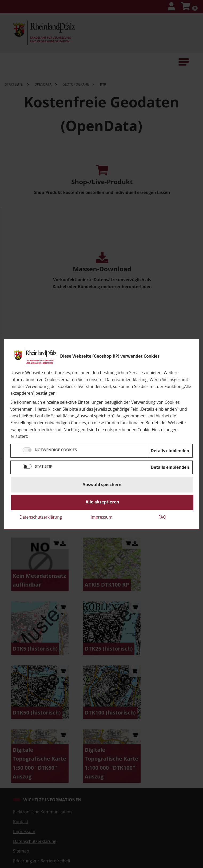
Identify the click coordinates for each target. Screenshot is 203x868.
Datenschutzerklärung (41, 517)
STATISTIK (43, 467)
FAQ (162, 517)
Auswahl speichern (102, 485)
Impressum (101, 517)
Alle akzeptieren (102, 502)
